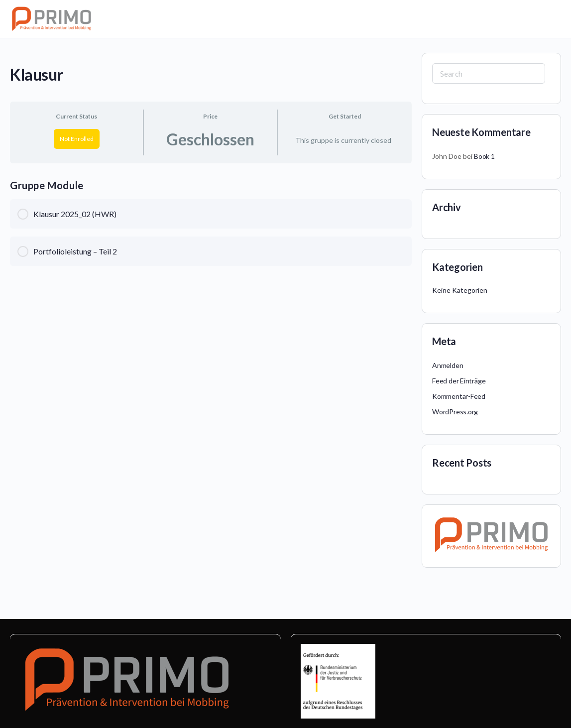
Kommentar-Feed (459, 396)
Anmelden (448, 365)
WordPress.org (455, 412)
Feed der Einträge (459, 381)
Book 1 (484, 156)
